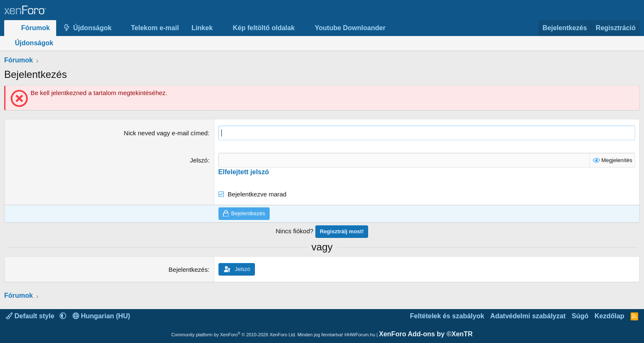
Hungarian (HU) (101, 316)
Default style (31, 316)
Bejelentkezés (188, 269)
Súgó (580, 316)
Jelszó (199, 160)
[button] (118, 28)
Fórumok (36, 28)
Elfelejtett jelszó (244, 172)
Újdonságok (93, 28)
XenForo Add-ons (426, 334)
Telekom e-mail (155, 28)
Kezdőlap (609, 316)
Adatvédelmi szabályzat (528, 316)
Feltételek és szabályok (447, 316)
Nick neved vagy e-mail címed (166, 133)
